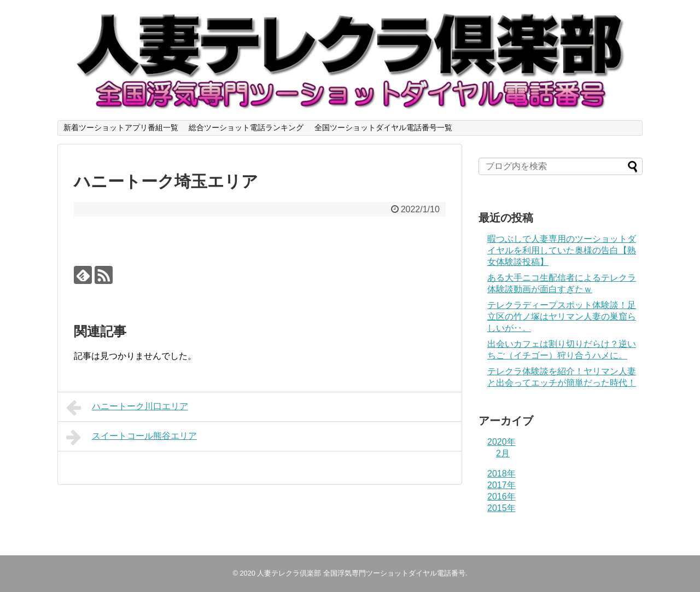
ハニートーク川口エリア (127, 408)
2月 (503, 453)
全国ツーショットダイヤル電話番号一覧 (383, 127)
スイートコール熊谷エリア (132, 437)
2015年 (501, 508)
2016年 (501, 497)
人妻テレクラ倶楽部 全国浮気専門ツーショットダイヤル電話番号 (361, 573)
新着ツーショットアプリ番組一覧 (121, 127)
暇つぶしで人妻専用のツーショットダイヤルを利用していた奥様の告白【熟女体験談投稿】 (562, 250)
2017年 (501, 485)
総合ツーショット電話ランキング (246, 127)
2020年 (501, 442)
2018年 (501, 474)
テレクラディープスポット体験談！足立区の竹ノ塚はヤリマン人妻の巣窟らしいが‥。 (562, 317)
